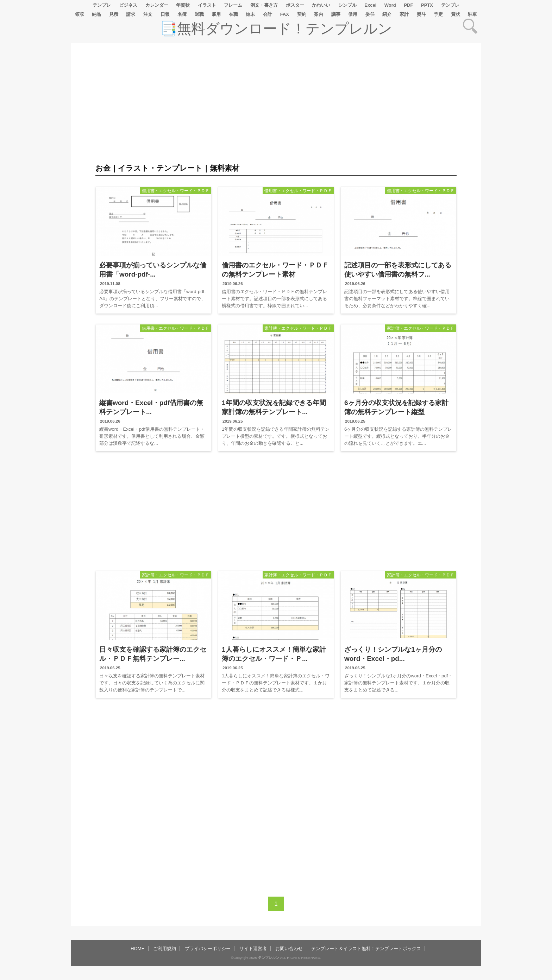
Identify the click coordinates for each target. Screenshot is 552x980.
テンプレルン (269, 958)
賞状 (456, 14)
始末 (250, 14)
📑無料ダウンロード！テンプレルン (276, 29)
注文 (148, 14)
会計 (268, 14)
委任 (370, 14)
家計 (404, 14)
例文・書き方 (264, 5)
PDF (408, 5)
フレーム (233, 5)
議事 (336, 14)
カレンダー (157, 5)
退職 (199, 14)
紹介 (387, 14)
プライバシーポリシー (208, 949)
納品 (96, 14)
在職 (233, 14)
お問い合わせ (289, 949)
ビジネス (128, 5)
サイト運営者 (253, 949)
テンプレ (102, 5)
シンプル (347, 5)
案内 (319, 14)
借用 (353, 14)
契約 (302, 14)
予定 (438, 14)
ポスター (295, 5)
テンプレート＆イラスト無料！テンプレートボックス (366, 949)
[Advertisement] (39, 254)
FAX (285, 14)
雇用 (216, 14)
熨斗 (421, 14)
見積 (114, 14)
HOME (138, 949)
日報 (165, 14)
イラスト (207, 5)
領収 (80, 14)
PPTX (427, 5)
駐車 (472, 14)
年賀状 (183, 5)
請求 (131, 14)
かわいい (321, 5)
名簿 (182, 14)
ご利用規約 (165, 949)
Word (390, 5)
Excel (370, 5)
